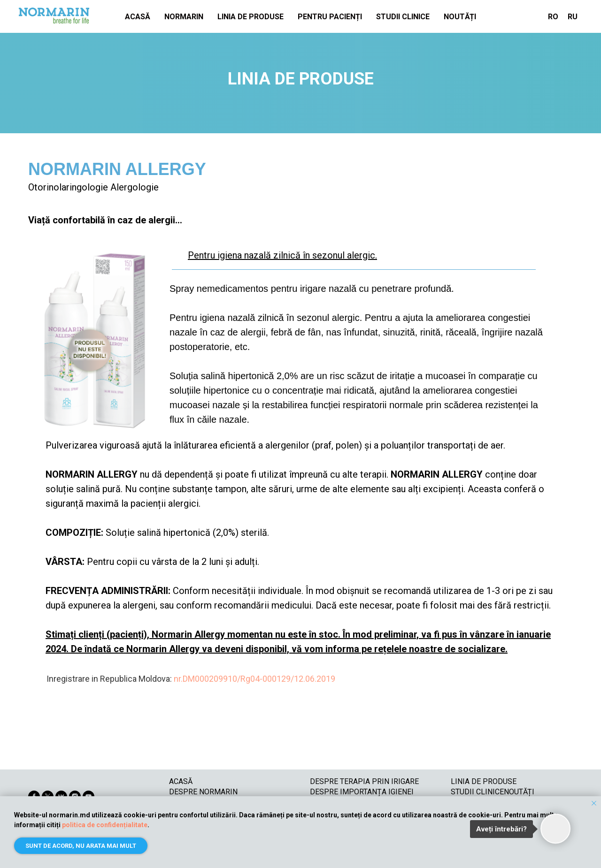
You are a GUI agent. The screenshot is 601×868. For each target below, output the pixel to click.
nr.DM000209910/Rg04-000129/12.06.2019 (254, 679)
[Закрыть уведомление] (594, 803)
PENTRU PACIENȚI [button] (330, 17)
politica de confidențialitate (105, 825)
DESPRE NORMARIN (203, 792)
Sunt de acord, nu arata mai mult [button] (81, 846)
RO (553, 17)
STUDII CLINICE (403, 17)
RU (573, 17)
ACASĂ (138, 17)
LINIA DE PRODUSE (250, 17)
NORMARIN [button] (184, 17)
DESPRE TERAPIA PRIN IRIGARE (364, 781)
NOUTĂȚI (460, 17)
